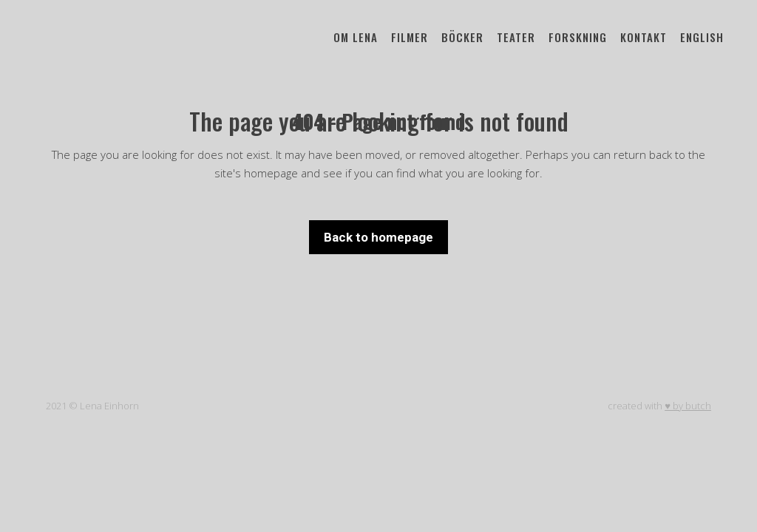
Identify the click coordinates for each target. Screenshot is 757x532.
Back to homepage (378, 237)
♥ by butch (688, 406)
